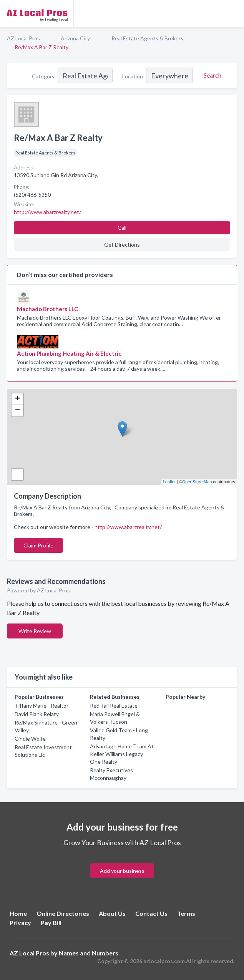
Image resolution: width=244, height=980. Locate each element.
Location (133, 76)
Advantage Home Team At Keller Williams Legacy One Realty (122, 754)
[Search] (211, 75)
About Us (112, 913)
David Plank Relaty (37, 714)
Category (43, 76)
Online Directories (63, 913)
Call (122, 228)
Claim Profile (38, 545)
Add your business (122, 871)
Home (18, 913)
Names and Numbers (89, 953)
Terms (186, 913)
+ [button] (17, 399)
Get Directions (122, 245)
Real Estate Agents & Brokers (147, 38)
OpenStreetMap (197, 482)
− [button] (17, 411)
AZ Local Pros (23, 38)
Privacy (20, 923)
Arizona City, (76, 38)
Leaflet (169, 482)
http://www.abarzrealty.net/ (128, 527)
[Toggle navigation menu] (234, 13)
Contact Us (151, 913)
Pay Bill (51, 923)
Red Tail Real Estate (114, 706)
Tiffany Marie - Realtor (41, 706)
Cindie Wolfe (30, 739)
